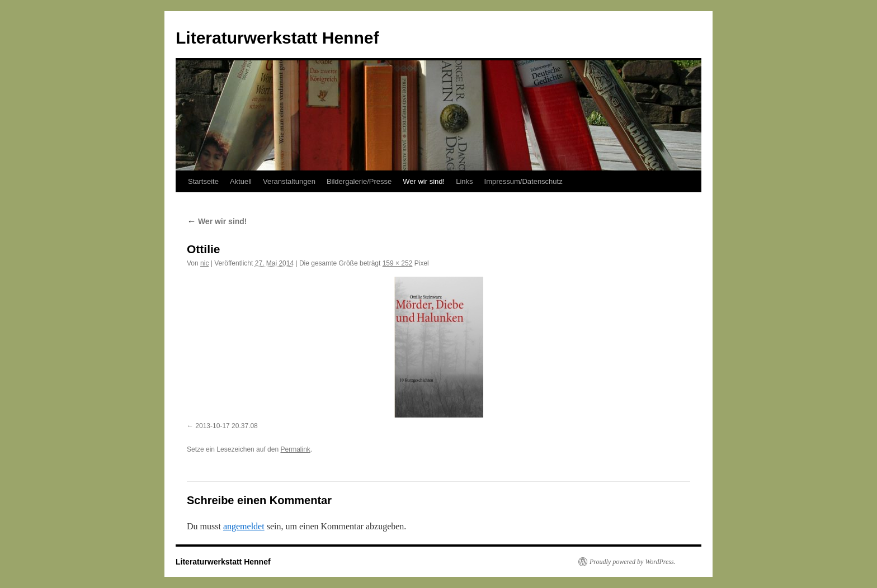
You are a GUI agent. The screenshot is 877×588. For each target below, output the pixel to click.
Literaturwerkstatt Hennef (277, 38)
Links (464, 181)
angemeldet (244, 526)
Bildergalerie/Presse (359, 181)
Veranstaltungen (289, 181)
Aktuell (241, 181)
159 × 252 (398, 263)
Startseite (203, 181)
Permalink (295, 449)
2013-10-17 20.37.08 (226, 426)
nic (204, 263)
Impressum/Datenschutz (524, 181)
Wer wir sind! (424, 181)
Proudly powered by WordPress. (633, 562)
